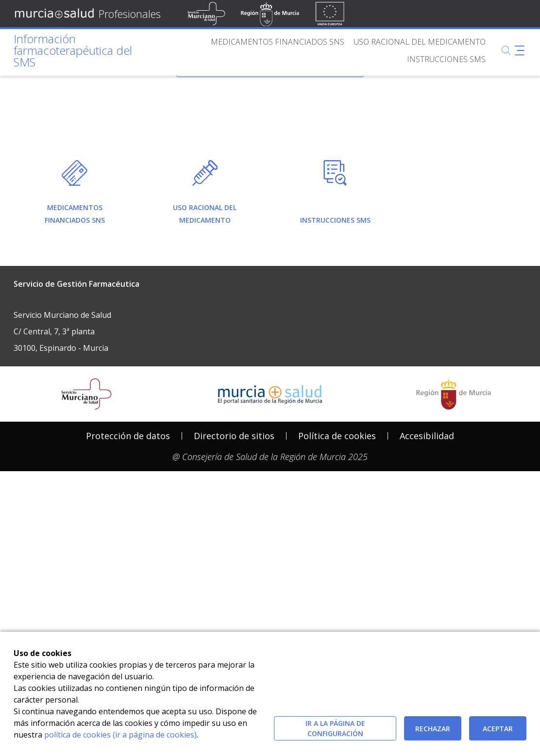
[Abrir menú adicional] (520, 50)
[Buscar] (506, 50)
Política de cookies (337, 596)
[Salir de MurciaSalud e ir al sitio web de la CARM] (454, 555)
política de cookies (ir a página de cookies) (120, 735)
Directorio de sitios (234, 596)
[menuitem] (278, 42)
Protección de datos (128, 596)
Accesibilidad (427, 596)
